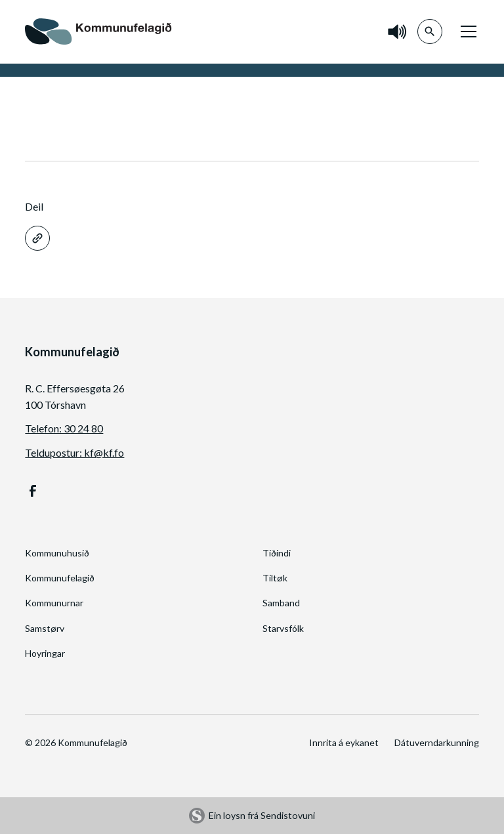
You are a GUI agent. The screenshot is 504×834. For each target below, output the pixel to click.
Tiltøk (275, 578)
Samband (281, 603)
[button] (466, 31)
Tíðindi (277, 553)
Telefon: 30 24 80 (64, 428)
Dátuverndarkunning (437, 742)
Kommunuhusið (57, 553)
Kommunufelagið (60, 578)
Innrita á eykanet (344, 742)
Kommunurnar (54, 603)
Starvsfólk (283, 628)
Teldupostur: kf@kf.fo (74, 452)
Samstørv (45, 628)
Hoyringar (45, 653)
